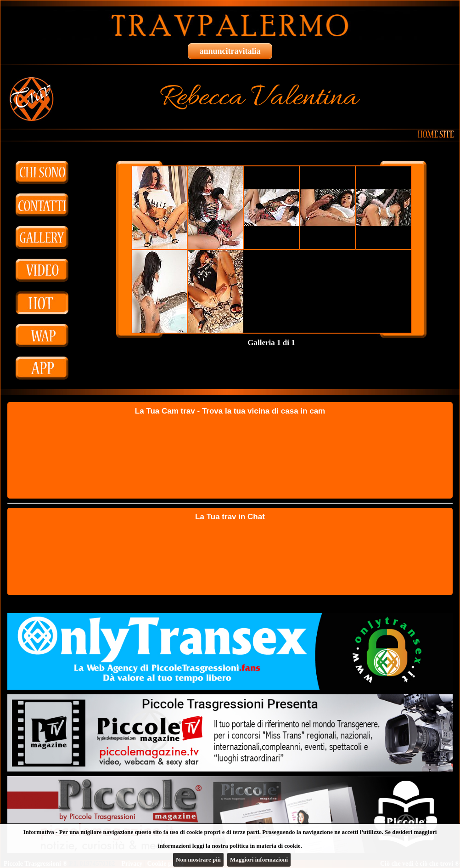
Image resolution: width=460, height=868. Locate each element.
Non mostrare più (198, 859)
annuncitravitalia (230, 51)
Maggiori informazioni (259, 859)
